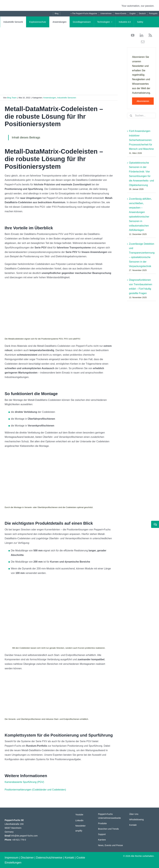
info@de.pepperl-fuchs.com (24, 836)
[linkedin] (140, 35)
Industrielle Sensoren (67, 98)
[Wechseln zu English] (132, 14)
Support (102, 834)
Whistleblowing (136, 820)
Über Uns (134, 814)
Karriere (102, 840)
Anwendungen (50, 98)
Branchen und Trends (108, 829)
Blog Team (12, 98)
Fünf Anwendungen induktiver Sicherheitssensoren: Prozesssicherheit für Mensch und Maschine (141, 140)
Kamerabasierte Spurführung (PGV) (24, 782)
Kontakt (133, 825)
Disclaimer (27, 858)
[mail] (142, 42)
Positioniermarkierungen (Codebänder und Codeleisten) (35, 790)
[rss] (149, 35)
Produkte (102, 823)
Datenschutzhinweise (49, 858)
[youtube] (133, 35)
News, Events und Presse (110, 845)
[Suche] (131, 116)
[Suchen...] (141, 116)
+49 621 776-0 (19, 840)
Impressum (12, 858)
